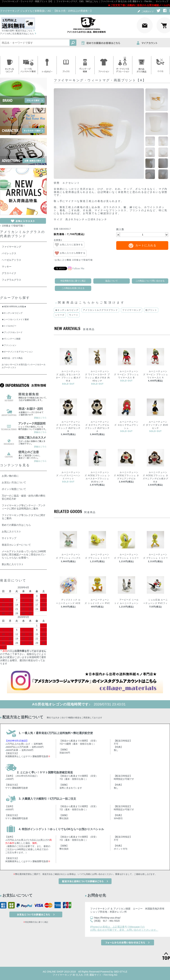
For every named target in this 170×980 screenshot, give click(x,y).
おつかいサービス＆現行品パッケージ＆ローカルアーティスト (24, 366)
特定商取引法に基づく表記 (73, 281)
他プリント (151, 310)
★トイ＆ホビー (9, 326)
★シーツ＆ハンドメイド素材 (15, 319)
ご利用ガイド (145, 11)
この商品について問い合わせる (150, 281)
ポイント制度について (14, 489)
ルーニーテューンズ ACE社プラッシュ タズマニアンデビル (126, 475)
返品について (112, 281)
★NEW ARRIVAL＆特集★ (14, 307)
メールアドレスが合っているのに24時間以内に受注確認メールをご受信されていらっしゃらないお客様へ (24, 555)
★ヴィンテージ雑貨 (11, 339)
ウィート (74, 315)
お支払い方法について (14, 482)
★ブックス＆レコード (12, 332)
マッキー (7, 267)
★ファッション (9, 345)
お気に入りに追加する (69, 245)
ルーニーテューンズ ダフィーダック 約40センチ (155, 425)
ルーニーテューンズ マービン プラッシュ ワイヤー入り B (126, 374)
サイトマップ (162, 1)
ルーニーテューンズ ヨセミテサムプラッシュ (126, 425)
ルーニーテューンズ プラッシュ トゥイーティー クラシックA (156, 558)
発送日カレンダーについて (16, 545)
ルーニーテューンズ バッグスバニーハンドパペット (68, 475)
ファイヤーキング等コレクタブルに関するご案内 (24, 517)
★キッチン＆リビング (67, 310)
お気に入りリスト (11, 532)
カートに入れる (146, 245)
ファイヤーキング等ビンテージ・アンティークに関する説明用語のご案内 (24, 507)
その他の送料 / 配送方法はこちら (17, 31)
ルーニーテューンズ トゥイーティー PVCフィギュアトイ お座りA (97, 603)
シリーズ (60, 315)
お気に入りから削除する (70, 253)
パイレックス (9, 253)
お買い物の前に (10, 476)
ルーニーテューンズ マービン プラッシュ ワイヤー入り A (156, 374)
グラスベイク (9, 273)
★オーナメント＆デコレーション (17, 352)
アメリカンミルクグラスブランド (100, 310)
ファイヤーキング (132, 310)
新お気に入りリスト (13, 564)
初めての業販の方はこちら (16, 525)
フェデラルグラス (11, 280)
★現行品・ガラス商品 (12, 358)
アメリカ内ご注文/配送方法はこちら (17, 34)
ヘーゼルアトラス (11, 260)
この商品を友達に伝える (73, 288)
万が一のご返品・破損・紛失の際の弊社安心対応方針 (24, 497)
